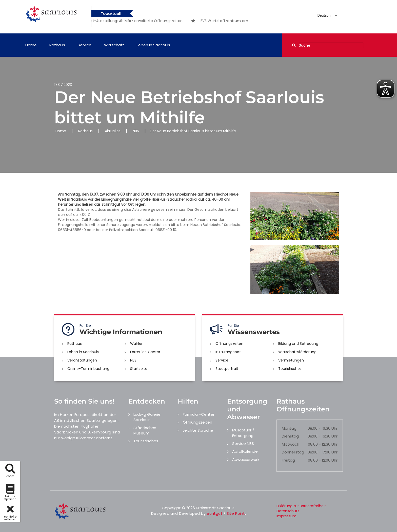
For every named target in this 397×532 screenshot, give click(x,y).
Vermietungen (291, 360)
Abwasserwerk (246, 459)
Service (85, 45)
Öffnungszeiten (229, 344)
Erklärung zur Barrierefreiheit (301, 506)
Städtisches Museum (145, 430)
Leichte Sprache (198, 430)
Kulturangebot (228, 352)
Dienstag (290, 436)
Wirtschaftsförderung (297, 352)
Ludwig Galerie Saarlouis (147, 417)
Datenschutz (288, 511)
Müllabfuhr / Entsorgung (243, 433)
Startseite (139, 369)
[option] (145, 21)
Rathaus (57, 45)
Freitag (288, 460)
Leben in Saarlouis (153, 45)
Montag (289, 428)
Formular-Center (145, 352)
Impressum (286, 516)
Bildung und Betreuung (298, 344)
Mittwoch (291, 444)
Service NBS (243, 443)
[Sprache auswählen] (321, 16)
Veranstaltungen (82, 360)
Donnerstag (293, 452)
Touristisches (290, 369)
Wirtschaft (114, 45)
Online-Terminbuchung (88, 369)
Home (31, 45)
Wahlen (137, 344)
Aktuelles (113, 131)
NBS (136, 131)
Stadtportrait (227, 369)
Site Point (236, 513)
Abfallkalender (246, 451)
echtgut (214, 513)
